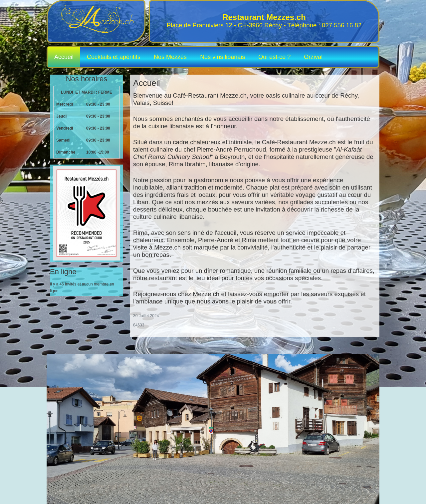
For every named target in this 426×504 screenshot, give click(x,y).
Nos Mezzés (170, 57)
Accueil (64, 57)
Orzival (313, 57)
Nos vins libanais (222, 57)
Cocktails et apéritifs (114, 57)
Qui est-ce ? (274, 57)
